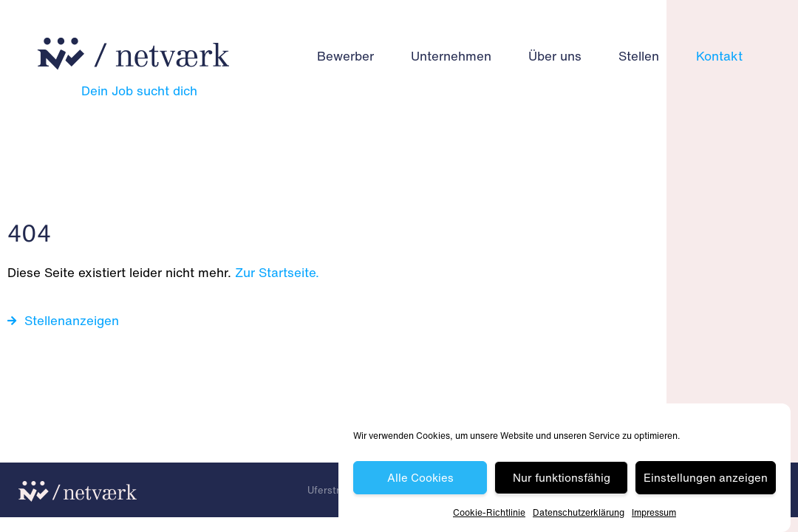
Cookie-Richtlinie (489, 512)
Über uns (555, 56)
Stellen (639, 56)
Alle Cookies (420, 478)
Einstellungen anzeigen (706, 478)
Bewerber (345, 56)
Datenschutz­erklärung (579, 512)
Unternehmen (451, 56)
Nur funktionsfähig (562, 478)
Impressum (654, 512)
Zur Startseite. (277, 272)
